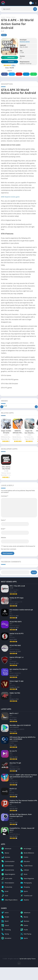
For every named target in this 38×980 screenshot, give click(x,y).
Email (3, 529)
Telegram (26, 74)
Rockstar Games (25, 42)
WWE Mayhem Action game (10, 197)
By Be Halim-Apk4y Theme (28, 959)
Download (8, 58)
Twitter (12, 74)
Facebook (5, 74)
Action (13, 17)
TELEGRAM (7, 62)
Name (3, 520)
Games (8, 17)
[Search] (19, 9)
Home (3, 17)
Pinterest (19, 74)
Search (34, 572)
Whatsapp (34, 74)
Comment (5, 496)
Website (3, 538)
